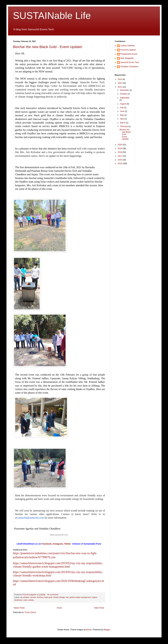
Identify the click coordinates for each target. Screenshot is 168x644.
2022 (120, 83)
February (124, 126)
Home (59, 608)
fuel (67, 597)
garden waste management (80, 597)
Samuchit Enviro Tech (130, 62)
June (122, 111)
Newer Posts (19, 608)
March (123, 123)
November (125, 90)
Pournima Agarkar (128, 50)
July (122, 108)
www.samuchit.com (59, 535)
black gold (48, 597)
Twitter (68, 544)
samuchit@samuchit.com (31, 518)
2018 (120, 152)
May (122, 115)
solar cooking (28, 600)
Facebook (47, 544)
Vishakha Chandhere (129, 67)
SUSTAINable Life (52, 16)
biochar (33, 597)
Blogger (107, 630)
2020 (120, 145)
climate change (59, 597)
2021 (120, 87)
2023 (120, 79)
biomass (40, 597)
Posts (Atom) (30, 612)
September (125, 98)
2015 (120, 163)
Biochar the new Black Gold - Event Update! (48, 47)
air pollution (25, 597)
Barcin (89, 630)
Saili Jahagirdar (127, 58)
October (124, 94)
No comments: (53, 594)
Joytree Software (128, 46)
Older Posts (99, 608)
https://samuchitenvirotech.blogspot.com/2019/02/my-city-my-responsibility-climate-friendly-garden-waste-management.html (58, 565)
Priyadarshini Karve (129, 54)
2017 (120, 156)
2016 (120, 160)
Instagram (58, 544)
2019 (120, 149)
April (122, 119)
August (123, 104)
